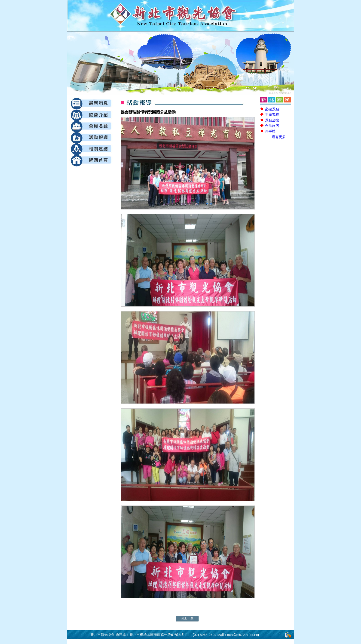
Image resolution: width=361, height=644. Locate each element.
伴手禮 (270, 131)
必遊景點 (272, 109)
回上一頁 (187, 618)
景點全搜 (272, 120)
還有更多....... (282, 137)
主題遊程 (272, 115)
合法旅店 (272, 126)
